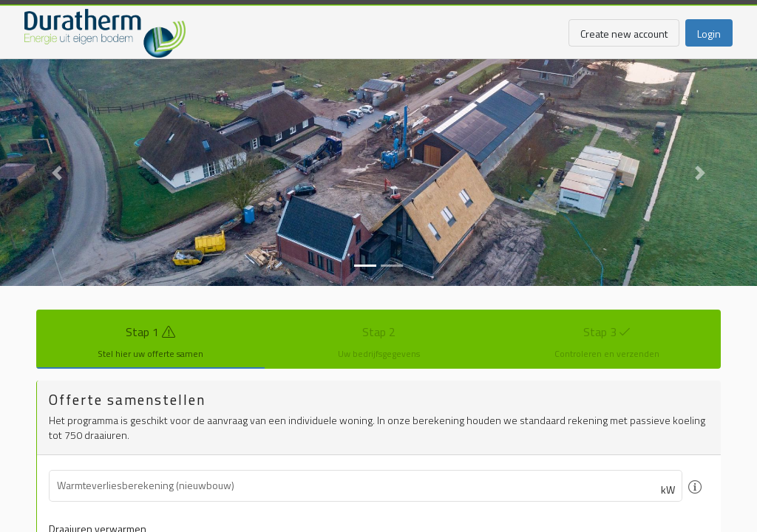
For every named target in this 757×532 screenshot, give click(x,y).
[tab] (150, 339)
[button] (57, 173)
